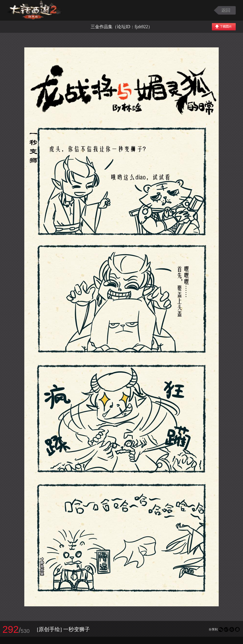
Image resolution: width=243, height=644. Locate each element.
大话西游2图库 (35, 10)
